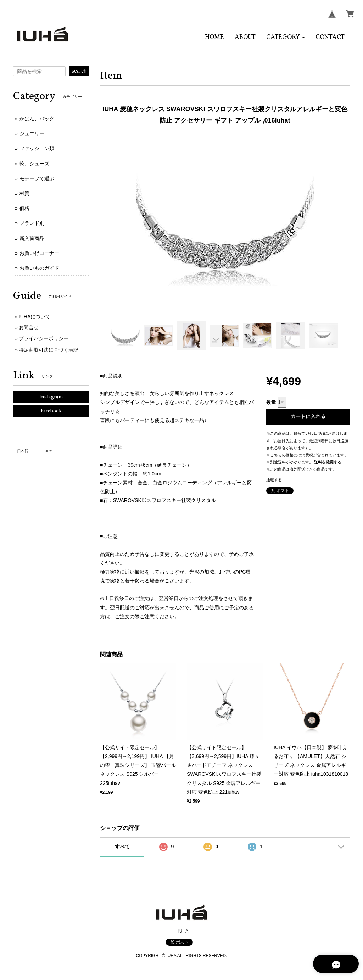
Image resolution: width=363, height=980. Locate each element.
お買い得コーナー (39, 253)
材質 (24, 193)
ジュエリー (32, 133)
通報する (274, 480)
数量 (271, 402)
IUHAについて (35, 317)
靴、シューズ (34, 164)
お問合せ (29, 327)
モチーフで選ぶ (37, 178)
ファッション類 (37, 148)
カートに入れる (308, 416)
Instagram (51, 397)
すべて (122, 847)
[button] (286, 37)
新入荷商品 (32, 238)
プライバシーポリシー (44, 338)
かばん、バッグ (37, 119)
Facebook (51, 411)
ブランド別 (32, 223)
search (79, 71)
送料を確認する (328, 462)
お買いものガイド (39, 268)
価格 (24, 208)
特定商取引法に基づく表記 (49, 350)
